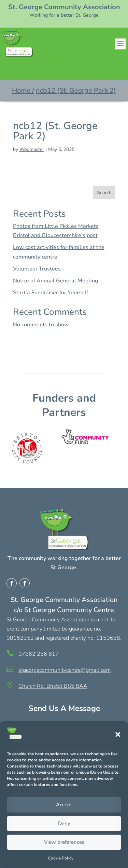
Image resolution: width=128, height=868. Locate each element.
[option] (32, 448)
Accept (64, 805)
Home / (23, 90)
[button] (118, 734)
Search (104, 193)
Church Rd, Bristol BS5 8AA (53, 686)
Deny (64, 823)
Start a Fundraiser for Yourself (51, 293)
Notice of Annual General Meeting (55, 281)
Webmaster (32, 149)
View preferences (64, 842)
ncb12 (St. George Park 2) (76, 90)
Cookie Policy (61, 858)
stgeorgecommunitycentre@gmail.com (65, 670)
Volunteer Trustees (37, 269)
